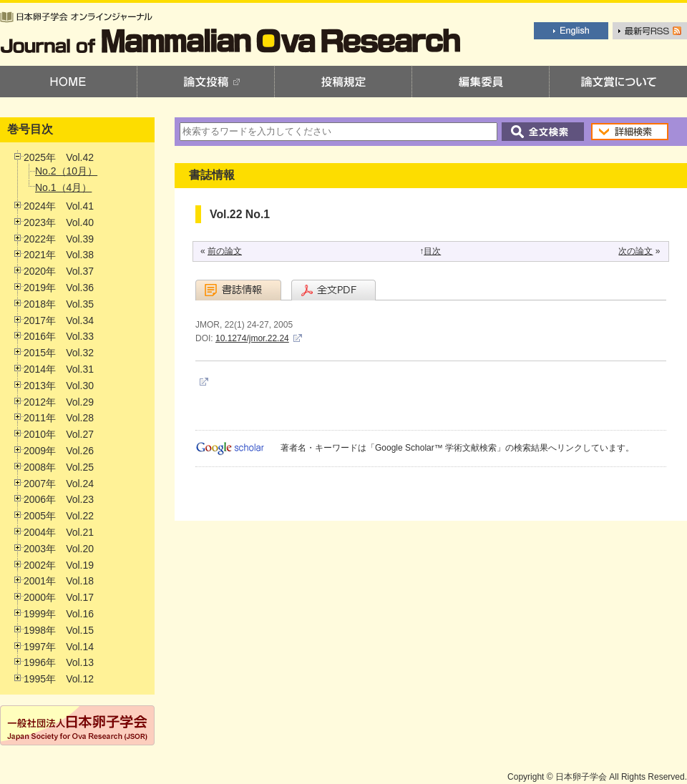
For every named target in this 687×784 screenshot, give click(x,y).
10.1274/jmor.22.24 (252, 338)
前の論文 (225, 251)
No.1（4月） (63, 187)
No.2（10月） (66, 171)
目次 (432, 251)
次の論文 (635, 251)
